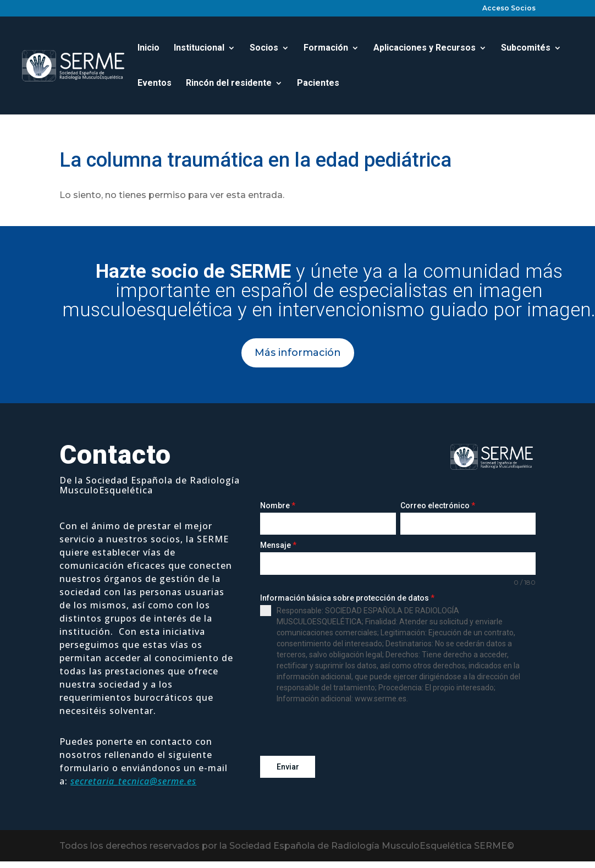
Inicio (148, 48)
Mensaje (278, 545)
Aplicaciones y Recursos (425, 48)
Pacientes (318, 84)
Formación (326, 48)
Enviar (288, 767)
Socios (264, 48)
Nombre (278, 506)
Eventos (155, 84)
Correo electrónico (438, 506)
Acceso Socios (509, 9)
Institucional (199, 48)
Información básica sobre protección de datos (347, 598)
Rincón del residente (229, 84)
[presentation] (344, 730)
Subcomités (526, 48)
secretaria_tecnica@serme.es (133, 781)
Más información (298, 353)
